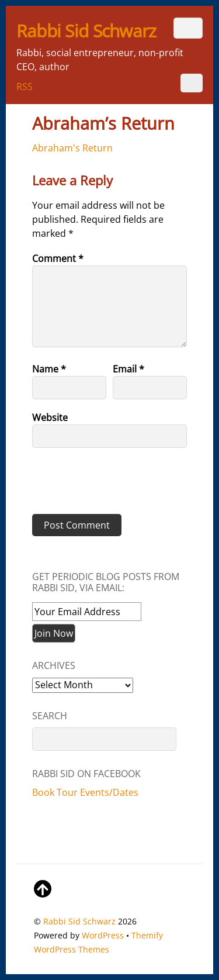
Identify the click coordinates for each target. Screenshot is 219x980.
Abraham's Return (72, 148)
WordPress (103, 935)
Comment (58, 258)
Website (50, 417)
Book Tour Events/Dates (85, 792)
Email (128, 369)
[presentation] (112, 485)
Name (49, 369)
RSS (25, 87)
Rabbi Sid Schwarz (79, 921)
